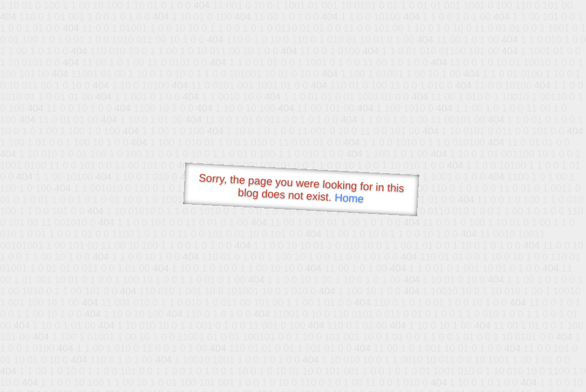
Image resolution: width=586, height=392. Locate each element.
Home (349, 198)
